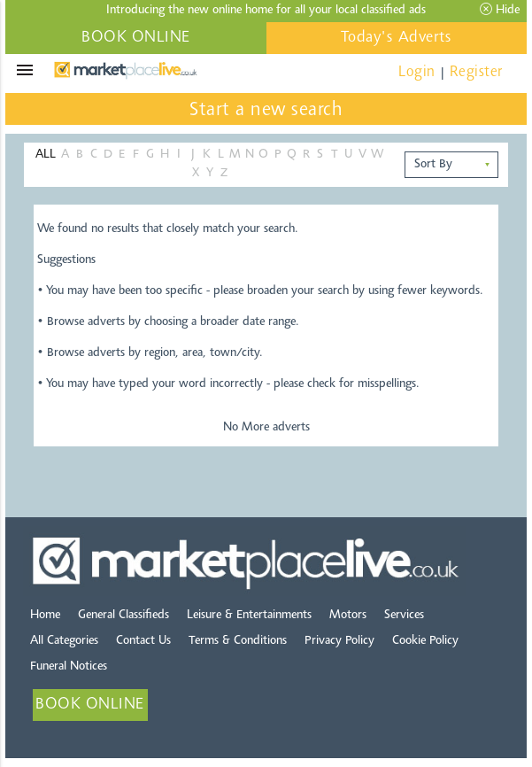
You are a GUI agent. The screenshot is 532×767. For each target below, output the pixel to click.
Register (476, 72)
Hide (500, 10)
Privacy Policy (339, 641)
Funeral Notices (69, 667)
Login (417, 72)
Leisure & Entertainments (249, 616)
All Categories (64, 641)
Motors (348, 616)
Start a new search (266, 111)
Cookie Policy (425, 641)
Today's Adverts (397, 38)
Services (404, 616)
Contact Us (143, 641)
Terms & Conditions (238, 641)
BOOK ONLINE (136, 38)
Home (45, 616)
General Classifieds (123, 616)
